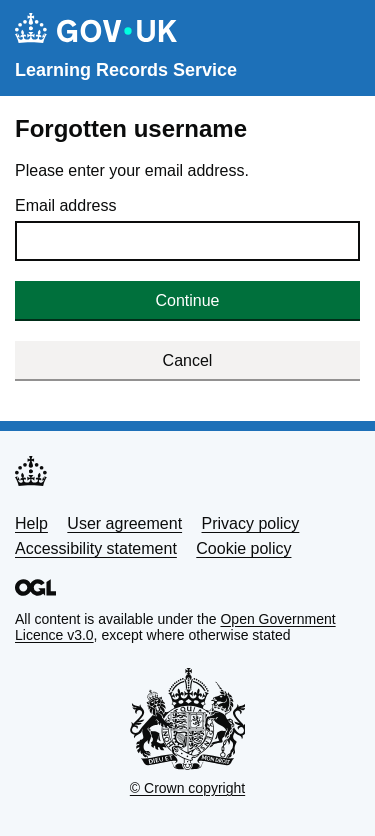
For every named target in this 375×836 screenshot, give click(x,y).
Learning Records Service (126, 70)
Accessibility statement (96, 548)
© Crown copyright (187, 788)
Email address (65, 205)
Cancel (188, 360)
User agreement (124, 523)
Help (31, 523)
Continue (187, 300)
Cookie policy (243, 548)
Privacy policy (251, 523)
